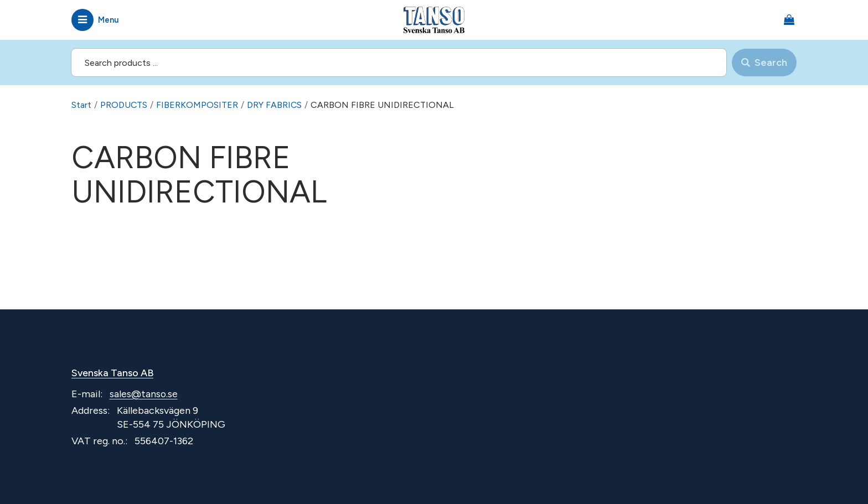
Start (81, 105)
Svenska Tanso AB (113, 372)
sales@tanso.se (144, 393)
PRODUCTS (124, 105)
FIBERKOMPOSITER (198, 105)
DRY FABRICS (275, 105)
